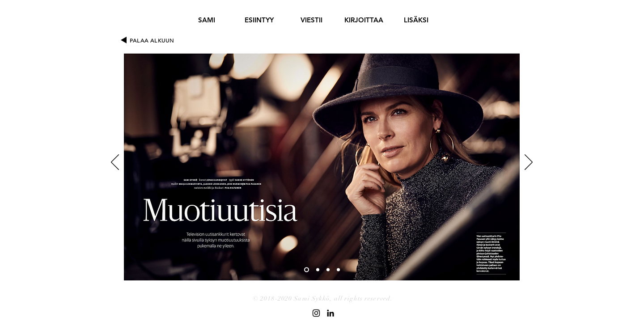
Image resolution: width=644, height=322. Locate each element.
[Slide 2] (318, 270)
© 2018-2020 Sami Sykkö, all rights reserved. (323, 299)
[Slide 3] (328, 270)
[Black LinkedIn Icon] (330, 313)
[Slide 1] (307, 270)
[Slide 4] (338, 270)
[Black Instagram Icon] (316, 313)
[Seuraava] (529, 163)
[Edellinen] (115, 163)
